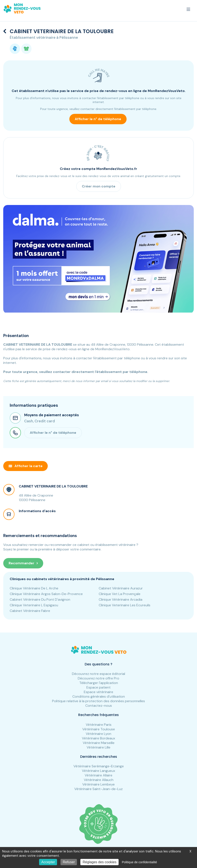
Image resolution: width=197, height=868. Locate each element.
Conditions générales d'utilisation (99, 696)
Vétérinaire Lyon (98, 734)
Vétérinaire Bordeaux (98, 738)
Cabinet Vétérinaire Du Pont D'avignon (40, 599)
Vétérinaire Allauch (99, 780)
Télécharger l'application (99, 683)
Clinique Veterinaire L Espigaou (34, 605)
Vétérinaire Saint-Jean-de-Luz (98, 789)
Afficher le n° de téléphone (98, 119)
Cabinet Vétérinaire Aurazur (121, 588)
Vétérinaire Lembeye (98, 784)
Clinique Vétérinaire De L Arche (34, 588)
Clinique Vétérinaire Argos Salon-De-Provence (46, 594)
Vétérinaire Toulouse (99, 729)
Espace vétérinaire (98, 692)
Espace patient (98, 687)
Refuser (69, 862)
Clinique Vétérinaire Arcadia (121, 599)
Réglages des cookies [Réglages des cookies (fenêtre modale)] (99, 862)
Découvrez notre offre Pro (98, 678)
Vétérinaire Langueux (98, 771)
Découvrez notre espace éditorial (98, 674)
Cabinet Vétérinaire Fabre (30, 611)
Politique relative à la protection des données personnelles (98, 701)
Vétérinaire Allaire (98, 775)
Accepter (48, 862)
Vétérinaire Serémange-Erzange (99, 766)
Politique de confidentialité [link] (139, 862)
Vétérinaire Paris (99, 725)
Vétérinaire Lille (98, 747)
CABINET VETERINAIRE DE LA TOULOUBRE (53, 486)
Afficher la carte (25, 466)
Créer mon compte (99, 186)
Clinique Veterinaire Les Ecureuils (125, 605)
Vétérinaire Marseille (99, 743)
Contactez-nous (99, 706)
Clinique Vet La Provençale (120, 594)
